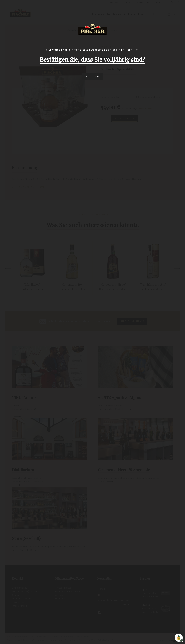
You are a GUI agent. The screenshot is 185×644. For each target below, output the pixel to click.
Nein (97, 76)
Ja (87, 76)
